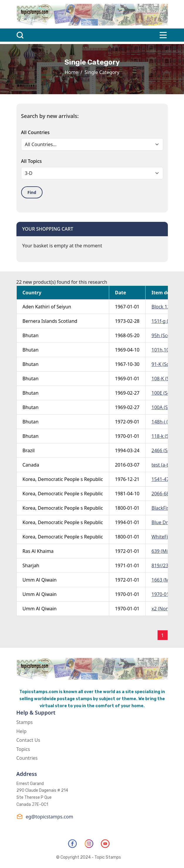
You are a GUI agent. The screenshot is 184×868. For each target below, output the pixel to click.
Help (22, 731)
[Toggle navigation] (163, 35)
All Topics (32, 161)
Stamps (25, 722)
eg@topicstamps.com (45, 817)
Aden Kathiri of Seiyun (47, 307)
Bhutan (31, 335)
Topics (23, 749)
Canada (31, 465)
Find (32, 192)
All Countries (35, 132)
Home (72, 72)
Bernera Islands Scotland (50, 321)
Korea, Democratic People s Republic (63, 479)
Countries (27, 758)
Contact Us (28, 740)
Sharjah (31, 565)
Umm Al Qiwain (40, 580)
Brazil (29, 450)
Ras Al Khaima (38, 551)
